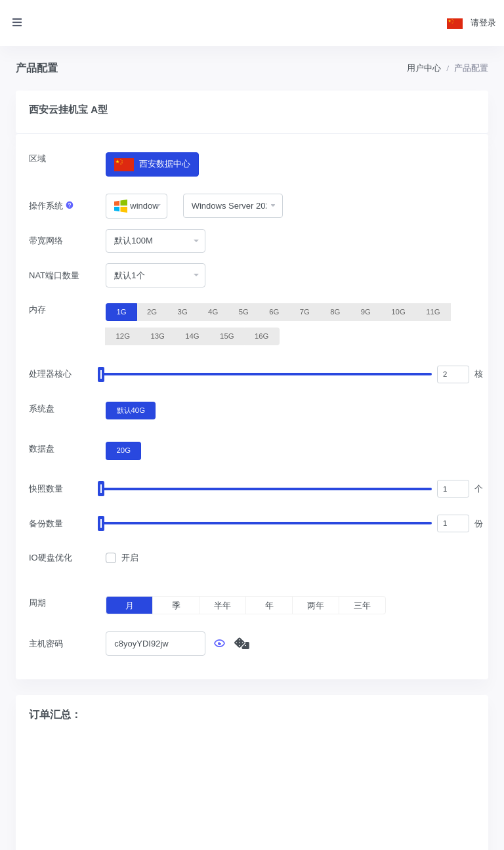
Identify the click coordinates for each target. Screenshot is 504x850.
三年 (362, 606)
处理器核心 (50, 374)
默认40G (131, 410)
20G (124, 450)
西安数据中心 (152, 164)
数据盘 (42, 449)
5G (244, 311)
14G (192, 335)
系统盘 (42, 409)
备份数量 (46, 523)
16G (262, 335)
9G (366, 311)
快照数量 (46, 489)
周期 (37, 603)
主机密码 (46, 644)
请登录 (483, 23)
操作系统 (52, 206)
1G (122, 311)
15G (227, 335)
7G (305, 311)
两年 (316, 606)
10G (398, 311)
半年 (222, 606)
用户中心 (424, 68)
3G (183, 311)
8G (335, 311)
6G (274, 311)
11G (433, 311)
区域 (37, 159)
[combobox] (136, 206)
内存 (37, 309)
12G (123, 335)
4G (213, 311)
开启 (130, 558)
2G (152, 311)
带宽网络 (46, 241)
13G (157, 335)
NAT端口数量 (54, 275)
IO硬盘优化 (51, 558)
